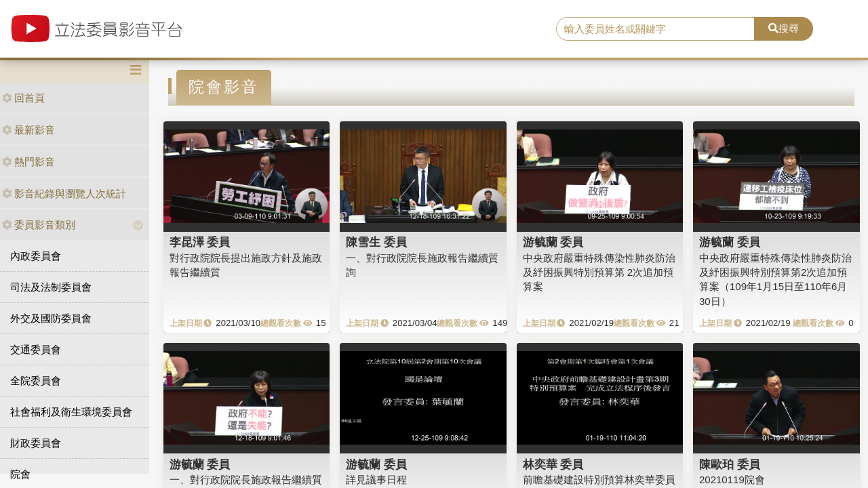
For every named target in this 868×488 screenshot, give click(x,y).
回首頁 (23, 98)
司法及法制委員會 (51, 287)
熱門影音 (28, 162)
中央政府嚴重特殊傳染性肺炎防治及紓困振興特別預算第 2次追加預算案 (599, 272)
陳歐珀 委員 (730, 464)
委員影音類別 (39, 225)
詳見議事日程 (376, 480)
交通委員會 (36, 349)
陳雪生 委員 (376, 242)
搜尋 (784, 28)
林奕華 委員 (553, 464)
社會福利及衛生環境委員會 (71, 412)
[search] (655, 29)
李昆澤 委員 (200, 242)
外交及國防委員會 (51, 318)
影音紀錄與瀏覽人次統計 (64, 194)
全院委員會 (36, 381)
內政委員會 (36, 256)
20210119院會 (732, 480)
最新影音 (28, 130)
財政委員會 (36, 443)
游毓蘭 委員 (553, 242)
